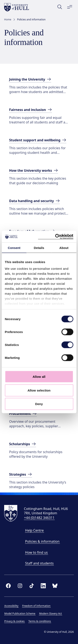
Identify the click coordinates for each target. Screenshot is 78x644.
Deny (39, 404)
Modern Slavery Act (50, 614)
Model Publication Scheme (20, 614)
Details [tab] (39, 248)
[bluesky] (55, 586)
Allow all (39, 377)
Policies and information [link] (31, 20)
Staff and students (39, 563)
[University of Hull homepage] (17, 7)
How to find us (37, 552)
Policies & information (42, 541)
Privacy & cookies (14, 621)
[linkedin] (43, 586)
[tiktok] (32, 586)
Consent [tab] (14, 248)
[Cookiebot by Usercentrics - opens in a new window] (56, 237)
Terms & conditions (40, 621)
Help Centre (34, 530)
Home (8, 20)
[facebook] (8, 586)
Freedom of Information (36, 606)
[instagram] (20, 586)
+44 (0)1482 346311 (39, 518)
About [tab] (64, 248)
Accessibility (11, 606)
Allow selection (39, 390)
